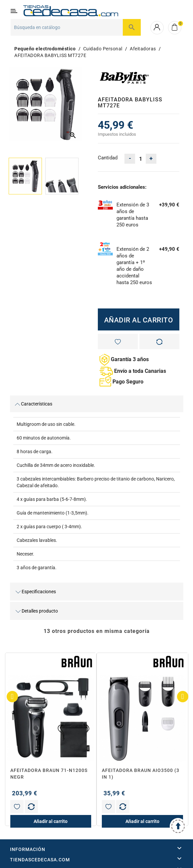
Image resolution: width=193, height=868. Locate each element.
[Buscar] (76, 27)
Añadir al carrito (139, 320)
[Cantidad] (140, 159)
